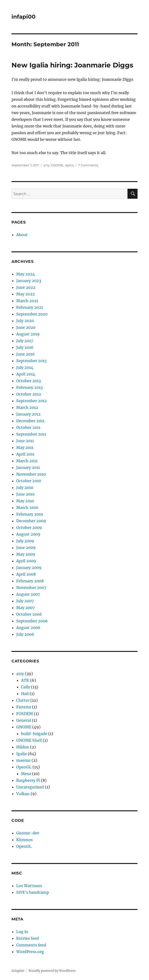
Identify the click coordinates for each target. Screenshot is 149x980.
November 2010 (31, 474)
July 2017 (25, 341)
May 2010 (25, 501)
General (24, 720)
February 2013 (29, 387)
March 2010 (27, 508)
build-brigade (34, 734)
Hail (25, 694)
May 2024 (26, 274)
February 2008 (30, 581)
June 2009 (26, 548)
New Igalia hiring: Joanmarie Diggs (72, 65)
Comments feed (31, 945)
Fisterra (24, 707)
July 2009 (25, 541)
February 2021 (30, 307)
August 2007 (28, 594)
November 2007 (31, 588)
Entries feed (28, 938)
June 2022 (26, 287)
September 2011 (31, 434)
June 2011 (25, 441)
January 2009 (29, 568)
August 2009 (28, 534)
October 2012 (29, 394)
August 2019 (28, 334)
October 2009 (29, 528)
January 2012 (28, 414)
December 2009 (31, 521)
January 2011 (28, 467)
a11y (46, 165)
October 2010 (29, 481)
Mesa (26, 774)
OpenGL (24, 767)
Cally (26, 687)
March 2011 (27, 461)
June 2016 (26, 354)
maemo (23, 760)
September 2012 (32, 401)
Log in (22, 932)
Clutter (23, 700)
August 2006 (28, 628)
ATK (25, 680)
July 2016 (25, 347)
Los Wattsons (29, 886)
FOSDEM (25, 714)
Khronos (24, 840)
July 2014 (25, 367)
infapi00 (24, 17)
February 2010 (30, 514)
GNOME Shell (29, 740)
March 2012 (27, 407)
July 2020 (25, 321)
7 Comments (88, 165)
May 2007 (25, 608)
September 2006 (32, 621)
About (22, 235)
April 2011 (25, 454)
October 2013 (29, 381)
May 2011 (25, 447)
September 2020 (32, 314)
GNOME (57, 165)
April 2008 (26, 574)
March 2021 (27, 301)
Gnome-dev (28, 833)
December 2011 (30, 421)
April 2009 (26, 561)
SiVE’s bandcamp (33, 892)
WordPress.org (30, 952)
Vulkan (23, 794)
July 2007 (25, 601)
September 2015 (32, 361)
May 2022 (26, 294)
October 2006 (29, 614)
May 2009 (26, 554)
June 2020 (26, 327)
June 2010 (25, 494)
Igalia (69, 165)
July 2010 (25, 487)
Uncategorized (30, 787)
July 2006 (25, 634)
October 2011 (28, 427)
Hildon (23, 747)
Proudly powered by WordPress (52, 971)
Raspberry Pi (28, 780)
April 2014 (26, 374)
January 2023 (29, 281)
